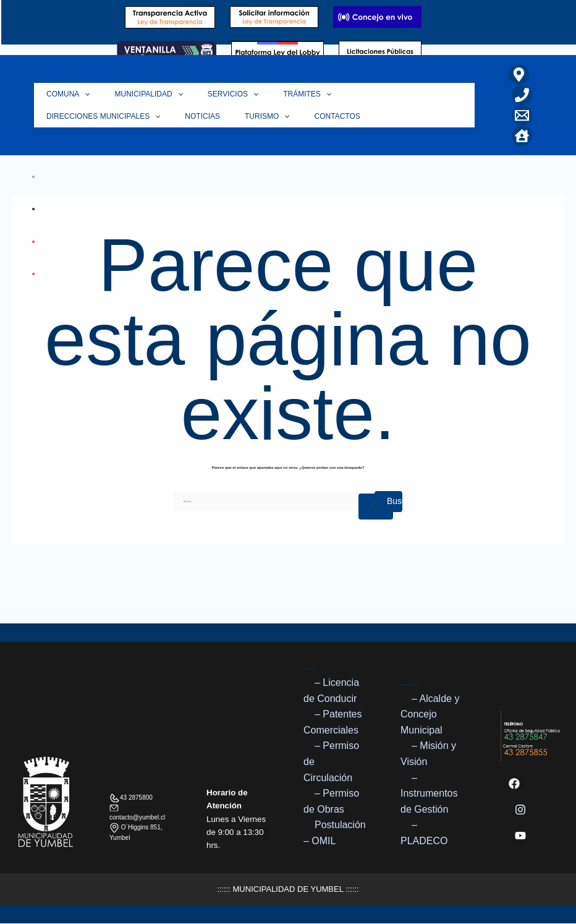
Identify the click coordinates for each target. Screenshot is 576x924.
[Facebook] (514, 784)
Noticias (61, 116)
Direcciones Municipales (385, 94)
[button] (81, 94)
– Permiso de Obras (331, 801)
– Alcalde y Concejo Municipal (430, 714)
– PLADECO (424, 833)
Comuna (65, 94)
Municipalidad (140, 94)
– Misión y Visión (428, 754)
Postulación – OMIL (335, 833)
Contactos (183, 116)
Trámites (286, 94)
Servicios (218, 94)
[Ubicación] (519, 75)
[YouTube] (520, 836)
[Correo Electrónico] (522, 115)
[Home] (522, 136)
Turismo (120, 116)
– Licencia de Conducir (331, 691)
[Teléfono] (522, 95)
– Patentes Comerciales (333, 722)
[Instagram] (520, 810)
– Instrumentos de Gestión (429, 794)
